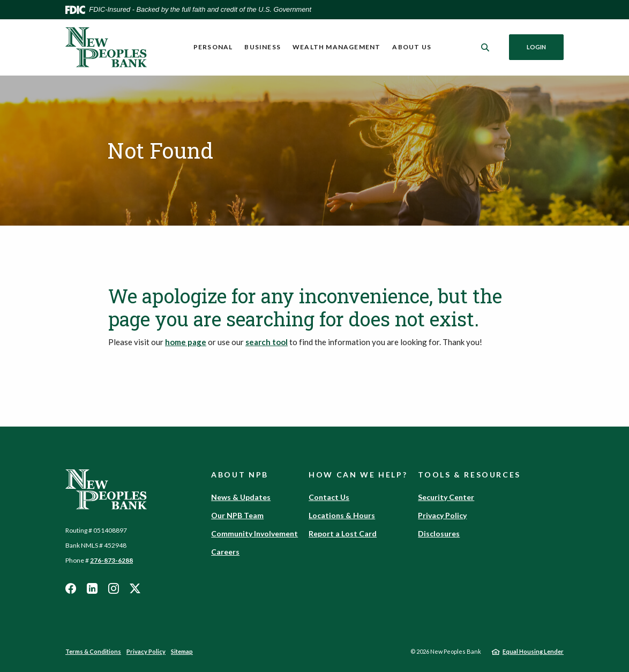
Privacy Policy (442, 515)
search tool (267, 342)
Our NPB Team (237, 515)
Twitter (135, 588)
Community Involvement (254, 533)
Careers (225, 552)
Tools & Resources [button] (469, 475)
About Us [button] (412, 47)
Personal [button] (213, 47)
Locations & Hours (342, 515)
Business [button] (263, 47)
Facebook (71, 588)
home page (186, 342)
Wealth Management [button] (336, 47)
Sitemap (182, 651)
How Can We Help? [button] (358, 475)
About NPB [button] (240, 475)
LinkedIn (92, 588)
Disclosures (439, 533)
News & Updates (241, 497)
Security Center (446, 497)
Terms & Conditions (93, 651)
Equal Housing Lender (533, 651)
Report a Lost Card (343, 533)
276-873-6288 (111, 560)
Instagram (114, 588)
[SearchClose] (485, 47)
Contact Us (329, 497)
